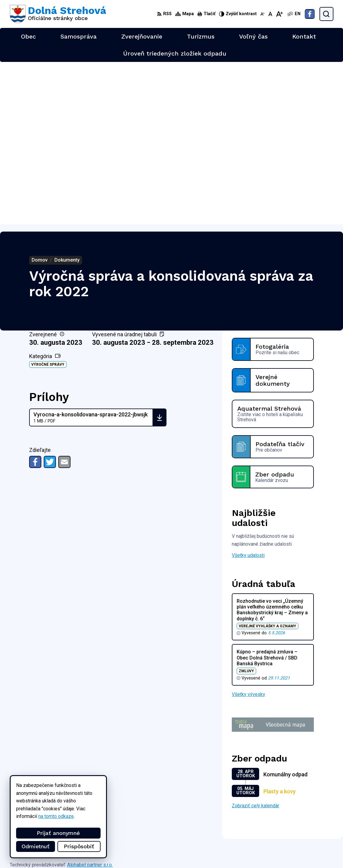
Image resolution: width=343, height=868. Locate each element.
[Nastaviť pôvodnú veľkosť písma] (270, 14)
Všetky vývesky (249, 532)
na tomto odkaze (56, 816)
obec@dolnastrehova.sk (308, 848)
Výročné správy (48, 202)
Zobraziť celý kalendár (256, 643)
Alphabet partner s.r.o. (90, 702)
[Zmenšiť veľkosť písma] (262, 14)
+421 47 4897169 (301, 841)
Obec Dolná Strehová (68, 708)
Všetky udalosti (248, 393)
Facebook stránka (301, 854)
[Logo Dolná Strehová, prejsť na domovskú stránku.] (58, 14)
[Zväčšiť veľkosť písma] (279, 14)
